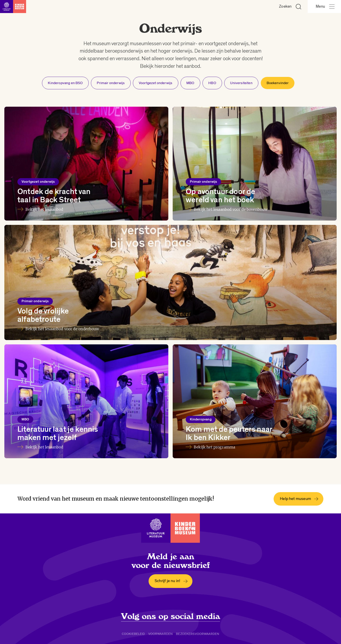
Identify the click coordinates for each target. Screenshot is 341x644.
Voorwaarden (161, 634)
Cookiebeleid (133, 634)
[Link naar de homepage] (13, 7)
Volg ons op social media (171, 616)
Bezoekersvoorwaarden (198, 634)
